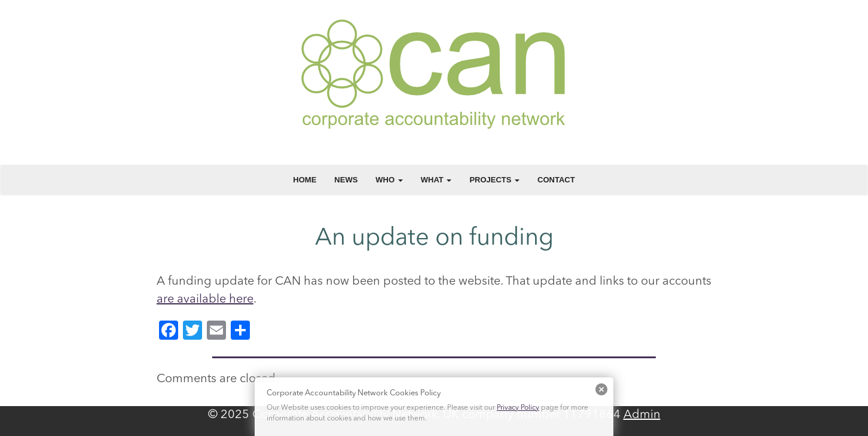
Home (305, 180)
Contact (556, 180)
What (436, 180)
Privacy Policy (518, 408)
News (346, 180)
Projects (494, 180)
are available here (205, 300)
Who (389, 180)
